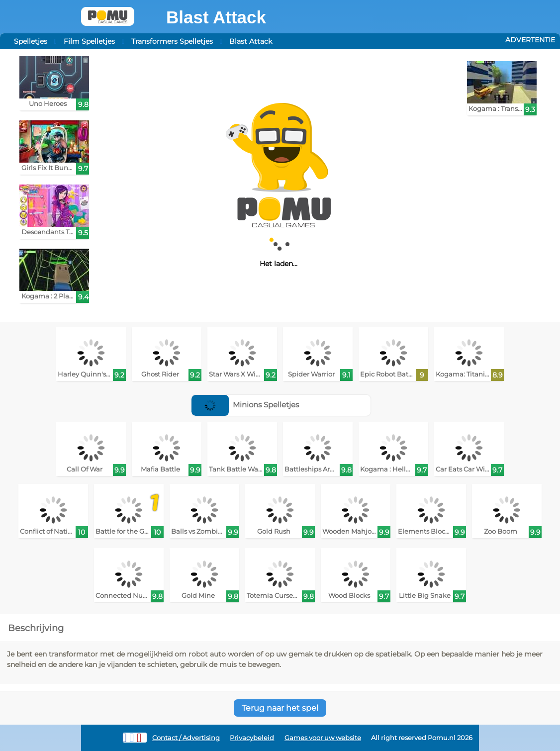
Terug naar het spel (280, 708)
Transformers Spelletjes (172, 41)
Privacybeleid (252, 738)
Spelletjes (31, 41)
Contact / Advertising (186, 738)
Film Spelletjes (89, 41)
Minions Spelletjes (245, 405)
